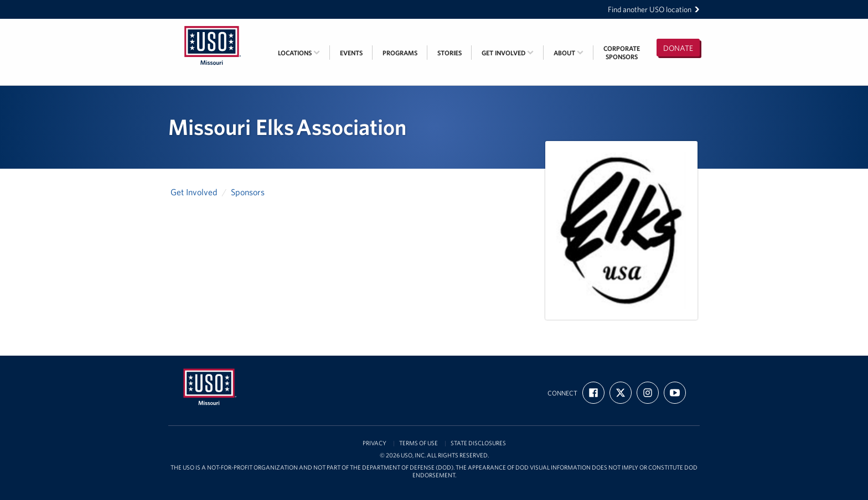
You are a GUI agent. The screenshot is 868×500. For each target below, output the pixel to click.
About (569, 53)
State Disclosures (478, 443)
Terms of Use (418, 443)
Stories (449, 53)
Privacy (374, 443)
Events (351, 53)
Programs (400, 53)
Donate (678, 48)
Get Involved (508, 53)
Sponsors (248, 192)
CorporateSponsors (622, 53)
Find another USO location (654, 9)
